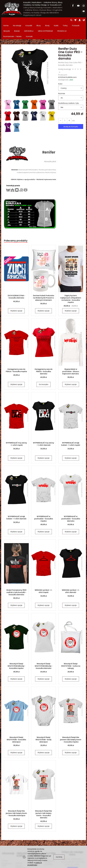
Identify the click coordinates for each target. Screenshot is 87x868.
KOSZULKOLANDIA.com (67, 58)
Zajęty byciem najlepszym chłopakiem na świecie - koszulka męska (71, 279)
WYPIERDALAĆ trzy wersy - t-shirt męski (16, 424)
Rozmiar (62, 74)
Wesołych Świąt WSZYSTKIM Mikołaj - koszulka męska (16, 646)
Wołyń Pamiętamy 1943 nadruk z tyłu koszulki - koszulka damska (16, 573)
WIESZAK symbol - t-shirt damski (71, 572)
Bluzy (39, 20)
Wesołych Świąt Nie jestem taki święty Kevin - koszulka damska (43, 794)
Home (6, 20)
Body (47, 20)
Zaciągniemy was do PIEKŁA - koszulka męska (16, 351)
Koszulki (29, 20)
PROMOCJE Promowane (35, 842)
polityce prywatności (35, 864)
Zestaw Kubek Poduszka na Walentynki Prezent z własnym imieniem (44, 278)
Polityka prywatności (20, 845)
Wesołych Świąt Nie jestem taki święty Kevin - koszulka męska (71, 720)
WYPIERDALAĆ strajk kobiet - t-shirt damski (16, 498)
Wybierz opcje (16, 291)
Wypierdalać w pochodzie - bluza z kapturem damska (71, 352)
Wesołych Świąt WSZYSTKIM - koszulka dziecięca (16, 720)
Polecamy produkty (16, 221)
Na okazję (17, 20)
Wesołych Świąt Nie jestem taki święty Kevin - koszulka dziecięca (16, 794)
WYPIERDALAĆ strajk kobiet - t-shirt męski (71, 424)
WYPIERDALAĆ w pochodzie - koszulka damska (71, 499)
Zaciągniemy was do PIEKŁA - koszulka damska (43, 351)
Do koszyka (44, 365)
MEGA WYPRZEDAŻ (36, 834)
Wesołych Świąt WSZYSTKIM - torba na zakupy (71, 646)
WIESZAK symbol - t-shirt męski (44, 572)
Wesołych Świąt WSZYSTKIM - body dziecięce (44, 720)
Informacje (7, 833)
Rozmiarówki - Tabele (7, 842)
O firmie (4, 839)
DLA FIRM (49, 833)
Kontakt (19, 841)
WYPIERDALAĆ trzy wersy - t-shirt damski (44, 424)
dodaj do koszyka (71, 107)
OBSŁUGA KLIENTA (21, 834)
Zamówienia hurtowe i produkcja (49, 841)
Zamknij (59, 857)
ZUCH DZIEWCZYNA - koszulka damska (16, 277)
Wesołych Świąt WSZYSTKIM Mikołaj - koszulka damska (43, 646)
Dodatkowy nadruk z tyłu (69, 84)
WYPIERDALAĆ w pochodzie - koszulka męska (44, 499)
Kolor (60, 64)
